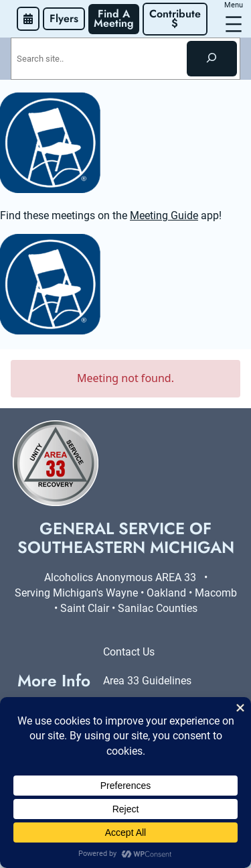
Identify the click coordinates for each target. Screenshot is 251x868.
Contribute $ (177, 18)
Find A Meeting (114, 18)
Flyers (64, 18)
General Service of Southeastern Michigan (126, 538)
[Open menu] (234, 24)
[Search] (212, 58)
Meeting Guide (164, 215)
